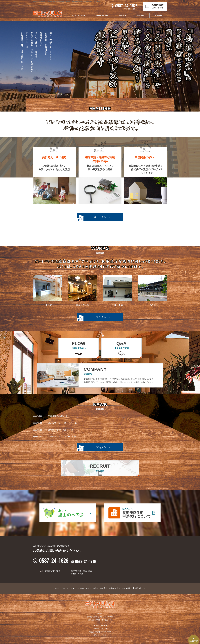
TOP (58, 588)
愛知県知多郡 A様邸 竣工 (62, 430)
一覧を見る (100, 317)
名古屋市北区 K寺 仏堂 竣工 (64, 423)
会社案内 (141, 16)
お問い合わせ (138, 588)
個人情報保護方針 (124, 588)
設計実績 (123, 16)
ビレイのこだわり (79, 16)
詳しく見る (100, 217)
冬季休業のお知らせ (58, 416)
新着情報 (158, 16)
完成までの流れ (102, 16)
